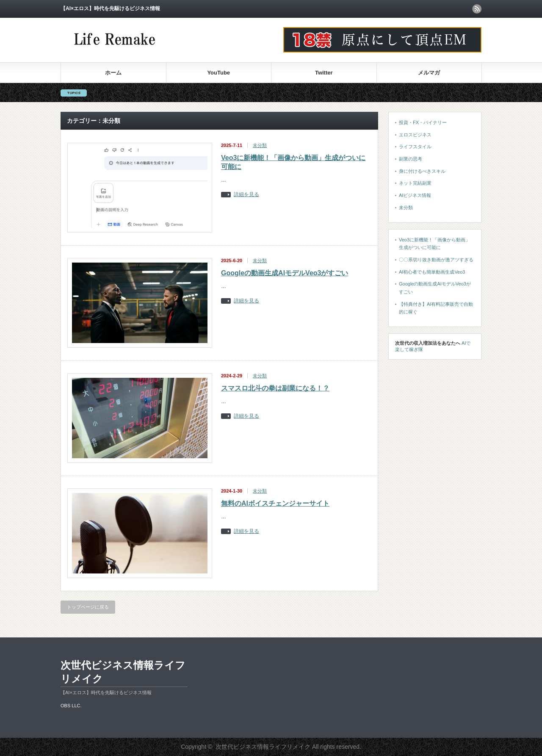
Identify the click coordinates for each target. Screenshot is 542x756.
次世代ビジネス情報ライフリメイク (123, 672)
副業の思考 (411, 159)
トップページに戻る (88, 607)
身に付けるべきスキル (422, 171)
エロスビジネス (415, 135)
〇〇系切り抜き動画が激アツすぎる (436, 260)
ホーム (113, 73)
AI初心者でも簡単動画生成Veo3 (432, 272)
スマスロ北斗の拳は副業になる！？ (275, 388)
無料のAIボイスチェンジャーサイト (275, 503)
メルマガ (429, 73)
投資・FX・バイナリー (423, 122)
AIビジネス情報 (415, 195)
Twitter (324, 73)
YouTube (218, 73)
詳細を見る (246, 195)
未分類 (260, 145)
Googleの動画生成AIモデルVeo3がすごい (285, 273)
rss (477, 9)
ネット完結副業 (415, 183)
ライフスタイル (415, 147)
